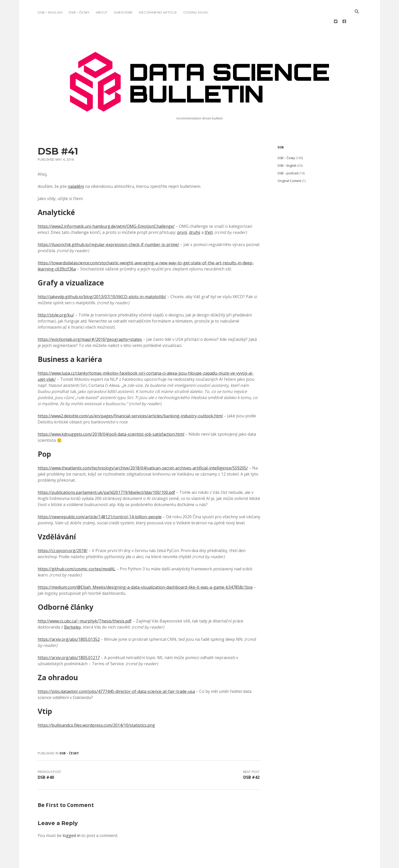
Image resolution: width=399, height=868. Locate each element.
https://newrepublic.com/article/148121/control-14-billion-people (100, 500)
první (182, 216)
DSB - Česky (69, 737)
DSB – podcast (288, 157)
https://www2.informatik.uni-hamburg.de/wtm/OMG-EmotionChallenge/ (106, 210)
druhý (195, 216)
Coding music (196, 12)
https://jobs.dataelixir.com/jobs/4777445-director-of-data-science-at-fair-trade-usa (116, 675)
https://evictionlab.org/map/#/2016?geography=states (90, 323)
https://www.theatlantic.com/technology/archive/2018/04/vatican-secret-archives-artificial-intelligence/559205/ (143, 452)
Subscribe (123, 12)
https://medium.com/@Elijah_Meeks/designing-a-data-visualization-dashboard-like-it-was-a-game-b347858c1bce (145, 571)
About (102, 12)
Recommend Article (158, 12)
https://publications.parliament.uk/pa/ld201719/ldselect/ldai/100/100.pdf (106, 476)
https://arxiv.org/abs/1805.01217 (69, 641)
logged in (72, 819)
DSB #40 (46, 761)
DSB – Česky (79, 12)
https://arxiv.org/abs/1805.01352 (69, 623)
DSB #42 (251, 761)
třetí (209, 216)
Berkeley (73, 611)
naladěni (76, 170)
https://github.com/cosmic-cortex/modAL (77, 553)
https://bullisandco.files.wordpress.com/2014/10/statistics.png (96, 709)
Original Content (289, 165)
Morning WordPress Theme (182, 862)
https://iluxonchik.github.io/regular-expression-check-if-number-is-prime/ (108, 228)
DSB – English (50, 12)
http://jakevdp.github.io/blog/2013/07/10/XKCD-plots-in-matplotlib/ (102, 280)
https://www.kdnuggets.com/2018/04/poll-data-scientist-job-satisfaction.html (111, 418)
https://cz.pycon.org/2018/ (63, 534)
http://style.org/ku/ (56, 299)
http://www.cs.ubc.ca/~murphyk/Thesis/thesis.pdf (85, 605)
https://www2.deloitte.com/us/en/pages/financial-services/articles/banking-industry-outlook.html (130, 400)
